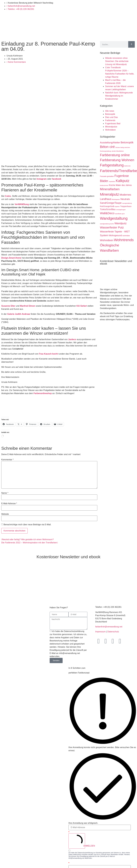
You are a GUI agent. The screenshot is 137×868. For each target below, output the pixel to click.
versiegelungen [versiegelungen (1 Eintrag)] (121, 210)
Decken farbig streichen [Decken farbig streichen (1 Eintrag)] (123, 147)
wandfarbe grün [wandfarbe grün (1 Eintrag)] (120, 214)
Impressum (100, 632)
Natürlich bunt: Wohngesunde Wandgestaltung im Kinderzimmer (119, 96)
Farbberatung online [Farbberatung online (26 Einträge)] (115, 155)
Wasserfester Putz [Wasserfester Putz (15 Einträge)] (112, 227)
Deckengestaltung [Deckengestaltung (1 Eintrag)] (106, 151)
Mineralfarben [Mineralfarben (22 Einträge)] (110, 189)
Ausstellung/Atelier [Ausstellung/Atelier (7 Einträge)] (110, 143)
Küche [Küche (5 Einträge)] (112, 185)
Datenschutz (113, 632)
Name (5, 493)
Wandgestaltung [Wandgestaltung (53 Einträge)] (114, 218)
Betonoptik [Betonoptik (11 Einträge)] (127, 142)
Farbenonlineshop (43, 393)
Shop (63, 35)
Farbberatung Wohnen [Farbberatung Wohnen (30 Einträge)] (117, 160)
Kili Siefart (82, 306)
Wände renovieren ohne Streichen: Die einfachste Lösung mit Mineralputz (117, 61)
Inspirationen (94, 35)
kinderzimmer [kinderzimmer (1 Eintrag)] (104, 185)
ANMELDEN (78, 841)
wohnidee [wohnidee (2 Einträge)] (126, 236)
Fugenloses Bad (113, 124)
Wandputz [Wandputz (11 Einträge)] (121, 223)
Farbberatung (77, 35)
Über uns (117, 35)
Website (5, 514)
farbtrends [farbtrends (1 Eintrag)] (127, 166)
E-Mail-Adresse (9, 504)
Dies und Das (111, 117)
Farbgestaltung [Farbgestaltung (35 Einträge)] (112, 165)
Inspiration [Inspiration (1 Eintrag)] (112, 181)
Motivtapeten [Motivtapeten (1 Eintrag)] (116, 199)
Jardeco (72, 339)
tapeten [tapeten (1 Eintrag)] (117, 206)
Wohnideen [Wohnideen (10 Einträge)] (107, 240)
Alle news (110, 111)
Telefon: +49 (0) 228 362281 (108, 607)
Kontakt (130, 35)
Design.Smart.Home (11, 258)
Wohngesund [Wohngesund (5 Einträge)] (115, 235)
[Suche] (131, 44)
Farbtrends (110, 120)
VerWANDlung (22, 204)
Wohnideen (110, 130)
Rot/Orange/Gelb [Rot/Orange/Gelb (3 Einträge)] (107, 206)
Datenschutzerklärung (85, 853)
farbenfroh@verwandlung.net (109, 627)
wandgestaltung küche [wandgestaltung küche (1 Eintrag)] (107, 224)
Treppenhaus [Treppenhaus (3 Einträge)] (126, 206)
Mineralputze (111, 127)
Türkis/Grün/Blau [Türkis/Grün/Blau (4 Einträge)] (108, 209)
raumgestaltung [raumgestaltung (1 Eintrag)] (127, 203)
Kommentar (7, 460)
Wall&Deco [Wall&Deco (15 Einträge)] (107, 213)
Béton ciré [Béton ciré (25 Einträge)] (107, 147)
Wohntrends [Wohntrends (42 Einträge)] (124, 240)
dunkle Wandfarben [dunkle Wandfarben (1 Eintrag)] (118, 151)
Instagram (42, 179)
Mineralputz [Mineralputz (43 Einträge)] (109, 194)
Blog (107, 35)
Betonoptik (110, 114)
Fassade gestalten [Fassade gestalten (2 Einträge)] (107, 176)
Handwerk (52, 35)
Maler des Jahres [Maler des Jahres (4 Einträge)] (124, 185)
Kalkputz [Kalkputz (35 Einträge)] (123, 181)
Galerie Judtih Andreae (19, 314)
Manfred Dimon (28, 306)
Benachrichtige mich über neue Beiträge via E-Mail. (27, 525)
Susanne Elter (8, 306)
